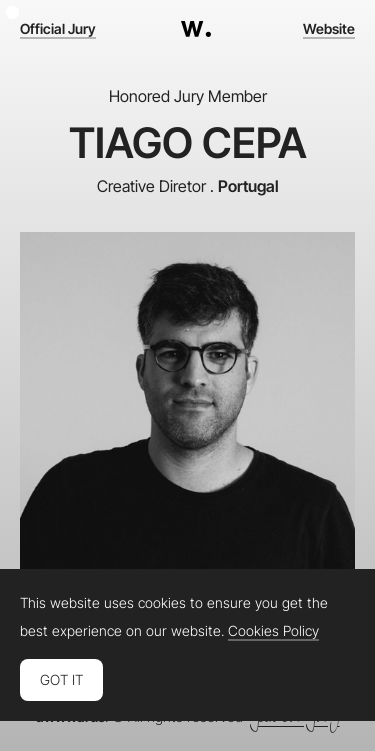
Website (329, 29)
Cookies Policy (273, 631)
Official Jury (58, 29)
